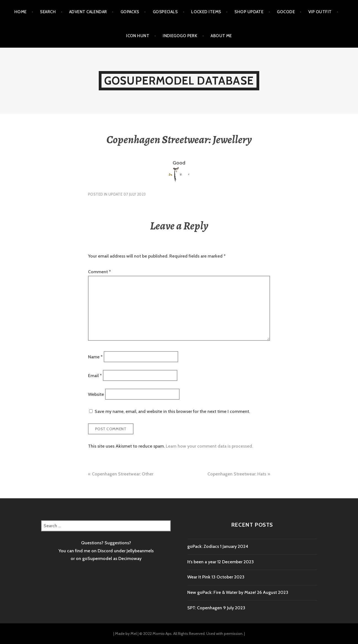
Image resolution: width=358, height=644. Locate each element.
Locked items (206, 12)
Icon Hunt (138, 36)
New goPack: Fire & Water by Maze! (222, 592)
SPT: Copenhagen (205, 608)
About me (221, 36)
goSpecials (165, 12)
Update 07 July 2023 (127, 194)
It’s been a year (202, 562)
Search (48, 12)
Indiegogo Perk (180, 36)
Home (21, 12)
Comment (99, 272)
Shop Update (249, 12)
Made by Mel (126, 634)
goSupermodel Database (179, 81)
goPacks (130, 12)
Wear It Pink (199, 577)
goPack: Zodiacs (203, 546)
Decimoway (130, 558)
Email (95, 375)
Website (96, 394)
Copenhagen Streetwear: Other (123, 474)
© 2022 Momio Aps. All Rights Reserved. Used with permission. (191, 634)
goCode (286, 12)
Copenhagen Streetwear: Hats (237, 474)
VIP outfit (320, 12)
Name (95, 357)
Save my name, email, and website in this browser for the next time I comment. (172, 411)
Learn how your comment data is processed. (209, 446)
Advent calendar (88, 12)
